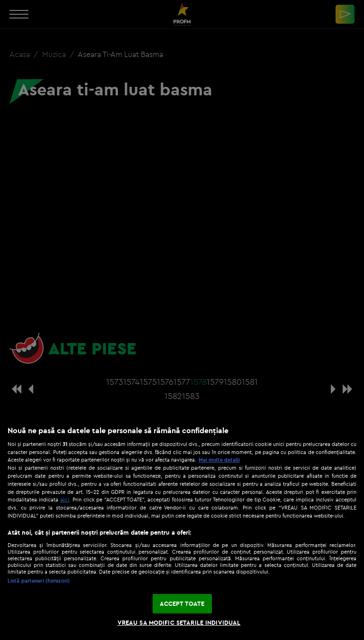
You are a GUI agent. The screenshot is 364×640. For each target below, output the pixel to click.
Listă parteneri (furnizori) (39, 581)
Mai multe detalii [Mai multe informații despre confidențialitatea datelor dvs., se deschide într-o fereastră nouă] (219, 460)
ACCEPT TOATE (182, 603)
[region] (182, 528)
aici (65, 499)
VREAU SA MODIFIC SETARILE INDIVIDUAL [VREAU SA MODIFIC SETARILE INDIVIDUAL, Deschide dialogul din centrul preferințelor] (179, 622)
